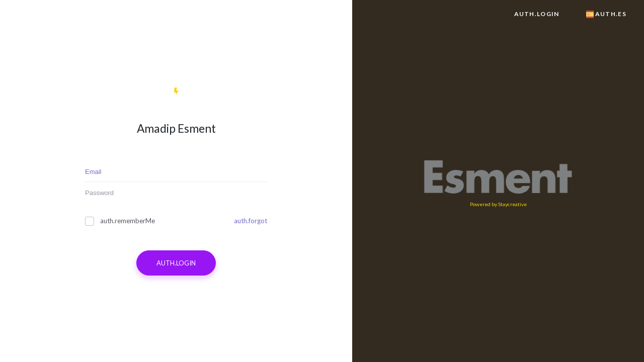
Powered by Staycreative (498, 204)
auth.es (606, 14)
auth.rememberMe (120, 221)
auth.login (537, 14)
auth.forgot (251, 221)
